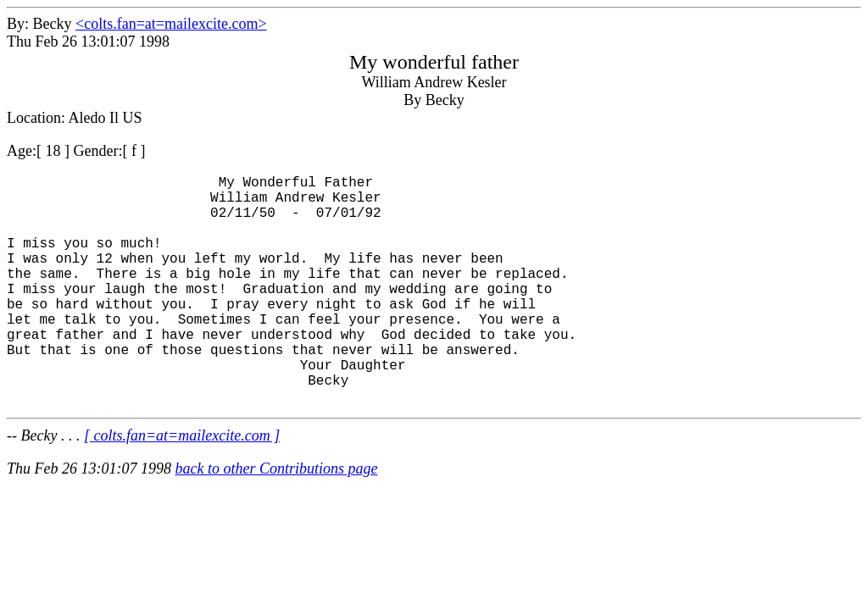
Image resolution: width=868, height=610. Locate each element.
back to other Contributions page (276, 519)
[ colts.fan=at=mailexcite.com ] (182, 486)
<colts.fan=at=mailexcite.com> (171, 24)
